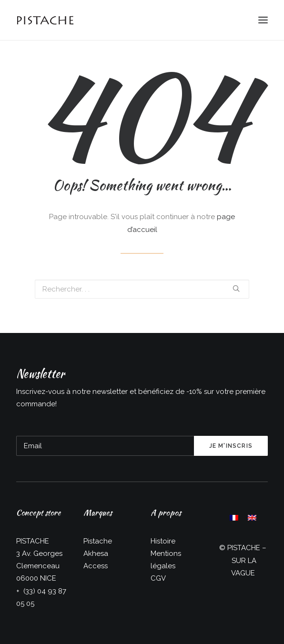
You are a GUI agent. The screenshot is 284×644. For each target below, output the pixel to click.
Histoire (163, 541)
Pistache (98, 541)
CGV (158, 578)
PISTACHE (244, 548)
